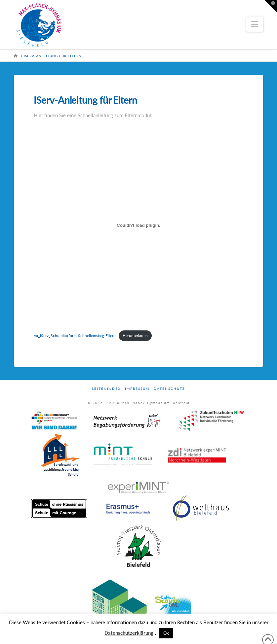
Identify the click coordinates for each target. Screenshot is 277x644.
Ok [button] (166, 633)
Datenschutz (169, 389)
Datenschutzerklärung (129, 633)
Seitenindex (106, 389)
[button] (255, 24)
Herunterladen (135, 336)
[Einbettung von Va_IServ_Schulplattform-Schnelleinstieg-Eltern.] (138, 225)
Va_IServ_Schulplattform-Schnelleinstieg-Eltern (75, 336)
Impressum (137, 389)
